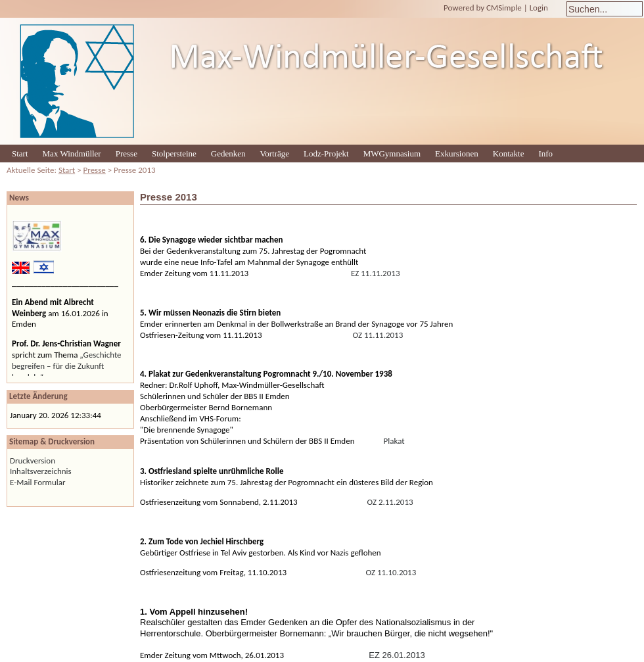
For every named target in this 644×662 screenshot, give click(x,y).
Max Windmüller (72, 154)
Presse (126, 154)
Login (539, 8)
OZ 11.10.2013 (391, 572)
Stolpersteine (174, 154)
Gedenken (228, 154)
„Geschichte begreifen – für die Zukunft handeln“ (67, 366)
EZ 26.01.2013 (397, 655)
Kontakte (509, 154)
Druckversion (33, 461)
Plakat (394, 441)
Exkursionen (457, 154)
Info (545, 154)
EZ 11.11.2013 (376, 273)
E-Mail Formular (38, 482)
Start (20, 154)
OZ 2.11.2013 (390, 502)
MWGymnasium (392, 154)
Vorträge (275, 154)
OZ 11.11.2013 (378, 335)
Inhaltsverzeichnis (41, 471)
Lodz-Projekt (326, 154)
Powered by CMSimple (483, 8)
